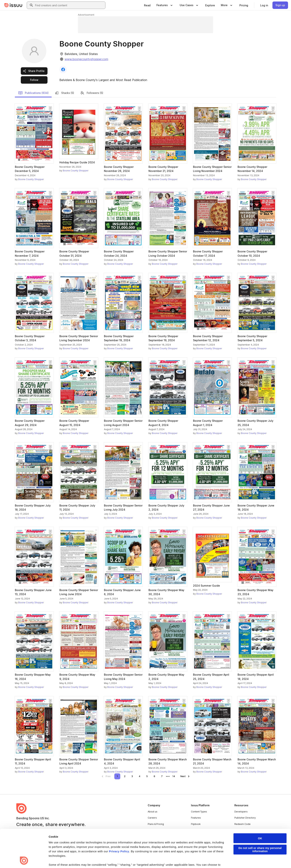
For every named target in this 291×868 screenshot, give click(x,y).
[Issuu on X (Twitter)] (241, 859)
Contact (152, 836)
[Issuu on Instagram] (255, 859)
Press (151, 830)
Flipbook (196, 824)
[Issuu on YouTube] (270, 859)
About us (153, 812)
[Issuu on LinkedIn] (226, 859)
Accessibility (113, 859)
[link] (147, 5)
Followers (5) (92, 93)
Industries (196, 830)
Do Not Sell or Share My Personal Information (147, 859)
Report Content (72, 859)
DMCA (89, 859)
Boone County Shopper (31, 179)
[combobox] (69, 5)
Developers (241, 812)
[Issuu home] (13, 5)
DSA (99, 859)
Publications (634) (33, 93)
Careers (152, 818)
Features (196, 818)
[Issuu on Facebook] (211, 859)
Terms (20, 859)
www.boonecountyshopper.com (86, 59)
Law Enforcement (50, 859)
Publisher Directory (245, 818)
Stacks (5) (64, 93)
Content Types (199, 812)
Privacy (32, 859)
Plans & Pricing (156, 824)
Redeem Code (242, 824)
